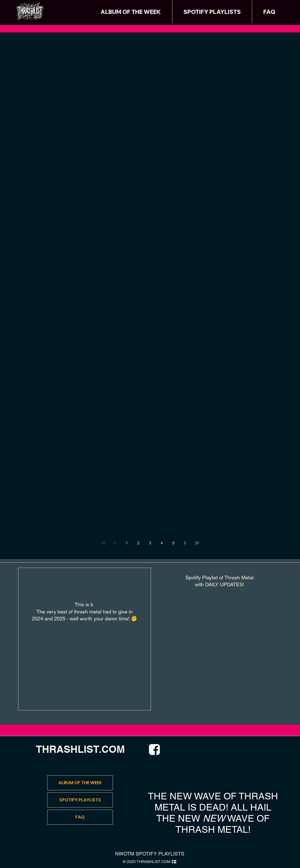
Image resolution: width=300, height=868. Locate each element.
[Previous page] (115, 543)
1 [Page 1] (127, 543)
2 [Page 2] (138, 543)
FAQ (80, 817)
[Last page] (197, 543)
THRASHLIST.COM (80, 749)
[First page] (103, 543)
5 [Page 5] (173, 543)
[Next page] (185, 543)
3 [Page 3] (150, 543)
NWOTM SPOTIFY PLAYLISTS (150, 854)
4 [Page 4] (162, 543)
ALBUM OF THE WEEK (80, 783)
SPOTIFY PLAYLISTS (80, 800)
